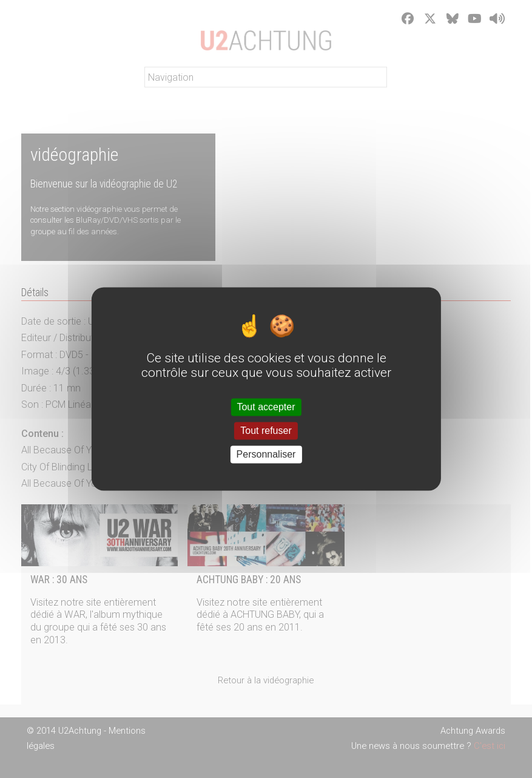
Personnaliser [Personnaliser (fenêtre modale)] (266, 454)
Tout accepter (266, 407)
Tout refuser (266, 431)
